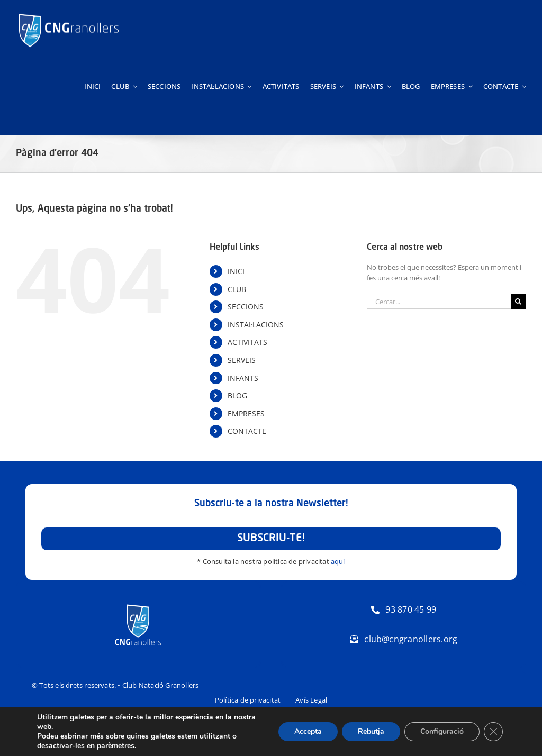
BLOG (237, 395)
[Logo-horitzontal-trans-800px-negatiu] (69, 14)
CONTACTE (247, 431)
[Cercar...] (439, 301)
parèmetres (116, 746)
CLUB (237, 289)
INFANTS (243, 378)
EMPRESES (246, 413)
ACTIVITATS (247, 342)
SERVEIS (242, 360)
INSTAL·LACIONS (256, 325)
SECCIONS (246, 307)
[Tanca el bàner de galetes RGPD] (493, 732)
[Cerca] (518, 301)
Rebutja (371, 731)
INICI (236, 271)
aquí (338, 561)
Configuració (442, 731)
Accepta (308, 731)
